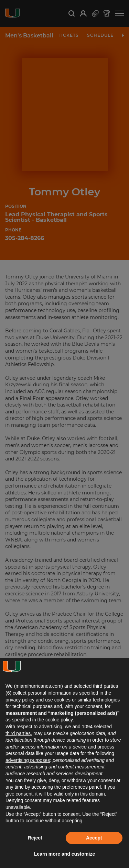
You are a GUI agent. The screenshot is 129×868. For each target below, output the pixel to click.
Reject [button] (35, 838)
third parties (18, 733)
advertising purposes (28, 760)
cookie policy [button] (59, 720)
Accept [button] (94, 838)
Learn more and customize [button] (64, 854)
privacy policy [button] (20, 700)
